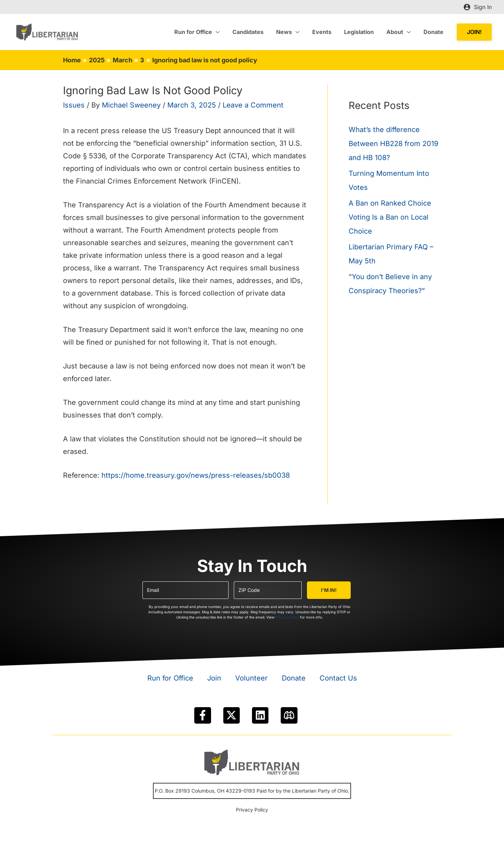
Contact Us (338, 678)
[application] (225, 32)
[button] (474, 32)
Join (214, 678)
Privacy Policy (287, 617)
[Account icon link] (478, 7)
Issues (74, 105)
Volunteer (251, 678)
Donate (294, 678)
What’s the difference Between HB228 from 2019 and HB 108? (393, 144)
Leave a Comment (253, 105)
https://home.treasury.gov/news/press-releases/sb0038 (195, 475)
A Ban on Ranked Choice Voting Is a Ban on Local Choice (390, 217)
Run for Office (170, 678)
